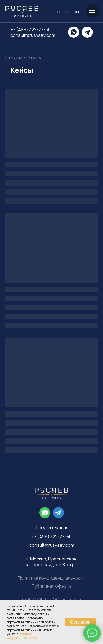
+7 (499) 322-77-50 (30, 29)
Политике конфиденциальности (22, 636)
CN (57, 12)
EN (67, 12)
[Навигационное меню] (92, 11)
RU (76, 12)
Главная (14, 58)
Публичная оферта (52, 586)
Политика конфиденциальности (52, 578)
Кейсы (35, 58)
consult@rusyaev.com (33, 35)
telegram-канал (52, 527)
